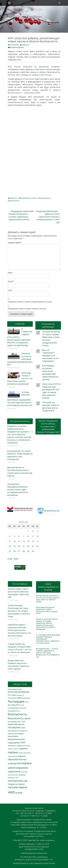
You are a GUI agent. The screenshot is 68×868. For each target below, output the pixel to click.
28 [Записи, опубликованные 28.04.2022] (24, 551)
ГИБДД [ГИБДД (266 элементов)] (13, 695)
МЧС (34, 198)
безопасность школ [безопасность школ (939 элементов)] (19, 718)
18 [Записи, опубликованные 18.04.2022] (10, 546)
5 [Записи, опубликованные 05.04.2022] (14, 536)
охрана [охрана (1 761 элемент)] (13, 752)
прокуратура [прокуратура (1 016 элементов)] (15, 781)
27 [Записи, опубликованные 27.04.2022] (19, 551)
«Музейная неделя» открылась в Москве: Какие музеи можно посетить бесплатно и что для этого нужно (19, 630)
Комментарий (15, 243)
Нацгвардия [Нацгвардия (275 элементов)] (26, 698)
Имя (10, 273)
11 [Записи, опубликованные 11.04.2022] (10, 541)
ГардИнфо (34, 16)
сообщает (12, 60)
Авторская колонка (20, 421)
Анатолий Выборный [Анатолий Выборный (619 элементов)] (19, 692)
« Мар (10, 559)
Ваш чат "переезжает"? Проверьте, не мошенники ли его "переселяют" (50, 356)
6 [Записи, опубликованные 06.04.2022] (19, 536)
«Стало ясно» (39, 69)
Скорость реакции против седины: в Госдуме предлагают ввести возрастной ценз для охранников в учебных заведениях (47, 624)
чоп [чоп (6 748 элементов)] (11, 792)
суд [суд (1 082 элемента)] (25, 781)
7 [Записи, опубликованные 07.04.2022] (24, 536)
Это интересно (20, 584)
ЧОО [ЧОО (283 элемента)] (22, 705)
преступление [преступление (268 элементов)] (13, 775)
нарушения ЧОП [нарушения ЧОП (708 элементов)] (17, 742)
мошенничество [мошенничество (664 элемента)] (16, 739)
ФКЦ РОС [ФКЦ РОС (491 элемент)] (16, 705)
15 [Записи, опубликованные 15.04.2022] (28, 541)
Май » (16, 559)
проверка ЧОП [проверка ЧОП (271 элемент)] (13, 778)
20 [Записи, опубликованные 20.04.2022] (19, 546)
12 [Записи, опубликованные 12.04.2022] (14, 541)
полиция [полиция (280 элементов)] (24, 772)
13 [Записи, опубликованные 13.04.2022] (19, 541)
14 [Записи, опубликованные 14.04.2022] (24, 541)
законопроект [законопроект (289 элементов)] (13, 731)
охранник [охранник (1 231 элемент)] (22, 768)
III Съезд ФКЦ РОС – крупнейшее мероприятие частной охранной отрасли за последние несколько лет (20, 399)
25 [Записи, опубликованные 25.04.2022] (10, 551)
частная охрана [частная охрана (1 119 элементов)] (17, 787)
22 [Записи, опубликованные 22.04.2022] (28, 546)
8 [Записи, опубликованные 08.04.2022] (28, 536)
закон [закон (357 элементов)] (23, 728)
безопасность (26, 198)
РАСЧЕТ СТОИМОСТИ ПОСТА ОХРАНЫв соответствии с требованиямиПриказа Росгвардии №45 (48, 427)
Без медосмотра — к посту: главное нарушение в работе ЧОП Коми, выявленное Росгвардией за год (48, 653)
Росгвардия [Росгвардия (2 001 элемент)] (16, 701)
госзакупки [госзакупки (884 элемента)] (14, 727)
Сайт (10, 290)
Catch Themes (50, 863)
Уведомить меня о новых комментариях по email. (30, 302)
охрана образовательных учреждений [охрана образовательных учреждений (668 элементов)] (17, 760)
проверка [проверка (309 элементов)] (22, 775)
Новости (25, 45)
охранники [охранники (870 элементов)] (14, 771)
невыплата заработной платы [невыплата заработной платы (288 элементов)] (19, 746)
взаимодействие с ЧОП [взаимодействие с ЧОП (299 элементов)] (17, 722)
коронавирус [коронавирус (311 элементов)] (19, 734)
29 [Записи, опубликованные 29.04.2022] (28, 551)
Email (11, 281)
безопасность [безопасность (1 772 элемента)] (17, 714)
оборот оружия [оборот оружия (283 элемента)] (13, 749)
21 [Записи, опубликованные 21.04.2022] (24, 546)
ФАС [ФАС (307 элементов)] (9, 705)
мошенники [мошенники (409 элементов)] (13, 736)
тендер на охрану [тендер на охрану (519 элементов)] (16, 784)
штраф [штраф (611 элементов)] (19, 793)
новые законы (43, 198)
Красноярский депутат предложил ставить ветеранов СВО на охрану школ (47, 610)
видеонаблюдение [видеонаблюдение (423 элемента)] (16, 724)
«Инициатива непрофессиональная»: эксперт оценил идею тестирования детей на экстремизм (18, 490)
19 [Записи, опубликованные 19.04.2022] (14, 546)
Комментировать (17, 47)
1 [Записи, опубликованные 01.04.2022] (28, 531)
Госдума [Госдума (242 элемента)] (19, 695)
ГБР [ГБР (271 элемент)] (9, 695)
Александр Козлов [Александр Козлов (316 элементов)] (15, 689)
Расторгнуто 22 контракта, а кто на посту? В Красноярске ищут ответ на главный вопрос (48, 599)
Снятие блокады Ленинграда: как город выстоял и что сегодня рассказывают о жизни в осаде (19, 611)
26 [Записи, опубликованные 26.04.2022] (14, 551)
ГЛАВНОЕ (20, 324)
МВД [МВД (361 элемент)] (19, 698)
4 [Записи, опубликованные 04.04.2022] (10, 536)
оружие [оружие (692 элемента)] (23, 748)
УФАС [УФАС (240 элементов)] (27, 702)
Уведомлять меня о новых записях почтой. (27, 309)
